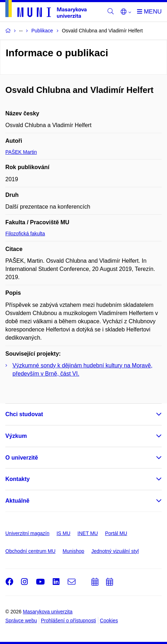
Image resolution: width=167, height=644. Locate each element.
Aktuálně (17, 501)
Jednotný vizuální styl (115, 551)
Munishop (74, 551)
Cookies (109, 621)
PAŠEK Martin (21, 152)
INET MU (88, 533)
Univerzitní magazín (27, 533)
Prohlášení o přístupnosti (69, 621)
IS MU (64, 533)
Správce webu (21, 621)
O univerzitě (22, 458)
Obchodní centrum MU (30, 551)
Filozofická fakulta (25, 234)
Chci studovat (24, 414)
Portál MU (116, 533)
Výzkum (16, 436)
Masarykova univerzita (48, 612)
